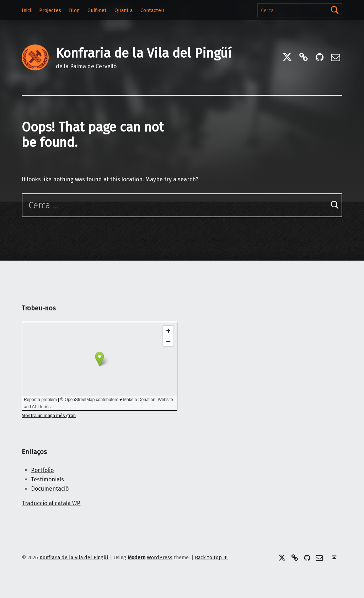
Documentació (50, 489)
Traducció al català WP (51, 503)
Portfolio (42, 470)
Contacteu (152, 10)
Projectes (50, 10)
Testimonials (47, 479)
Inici (26, 10)
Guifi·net (97, 10)
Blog (74, 10)
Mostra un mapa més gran (49, 415)
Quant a (124, 10)
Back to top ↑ (211, 557)
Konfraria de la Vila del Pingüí (144, 53)
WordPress (160, 557)
